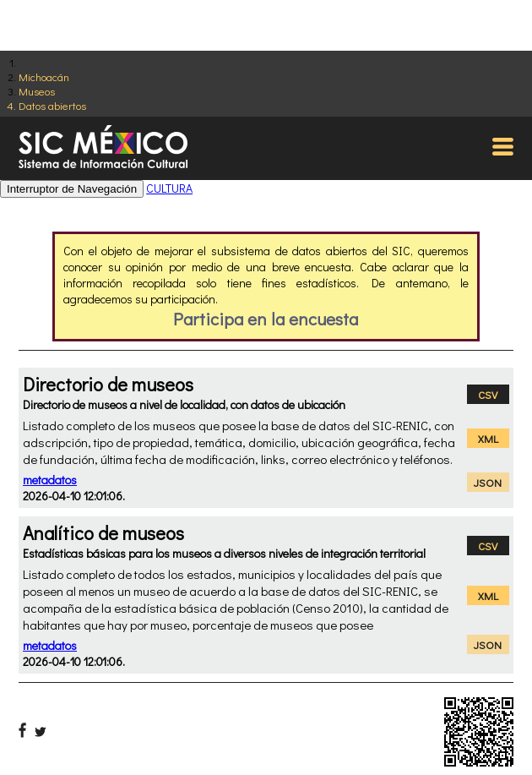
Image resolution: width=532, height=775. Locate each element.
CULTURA (169, 188)
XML (488, 438)
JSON (488, 482)
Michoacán (44, 76)
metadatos (50, 480)
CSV (488, 394)
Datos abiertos (52, 105)
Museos (37, 91)
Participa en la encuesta (266, 319)
